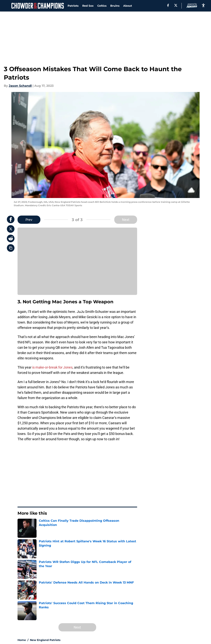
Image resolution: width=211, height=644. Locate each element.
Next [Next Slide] (126, 220)
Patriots (73, 6)
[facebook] (168, 5)
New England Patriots (45, 640)
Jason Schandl (20, 86)
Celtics (102, 6)
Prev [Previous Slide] (29, 220)
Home (22, 640)
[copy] (11, 248)
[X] (176, 5)
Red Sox (88, 6)
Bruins (115, 6)
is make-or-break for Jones (52, 367)
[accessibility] (203, 5)
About (128, 6)
